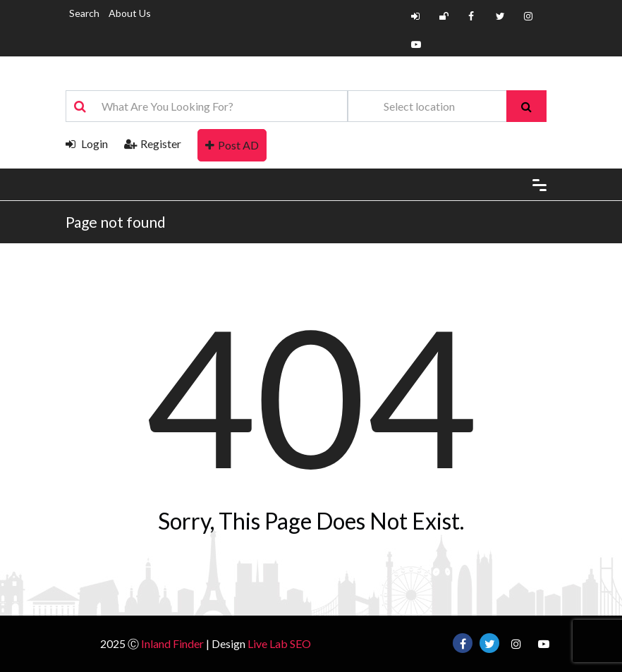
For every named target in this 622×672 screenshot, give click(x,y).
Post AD (232, 145)
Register (153, 143)
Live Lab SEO (279, 643)
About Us (130, 13)
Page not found (116, 222)
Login (87, 143)
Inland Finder (172, 643)
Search (84, 13)
